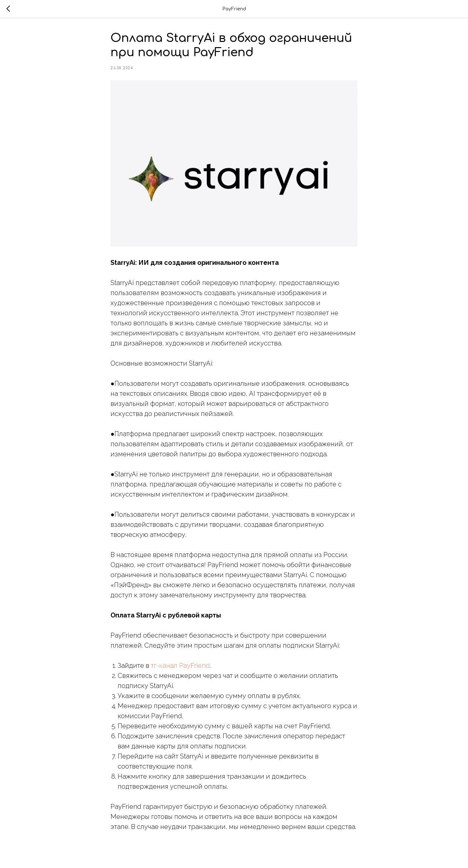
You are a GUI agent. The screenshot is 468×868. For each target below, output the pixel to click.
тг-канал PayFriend (180, 666)
